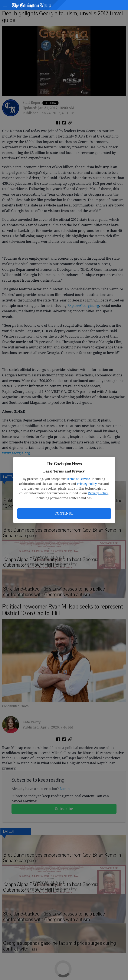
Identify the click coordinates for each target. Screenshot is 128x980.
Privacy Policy (87, 484)
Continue (64, 513)
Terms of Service (78, 479)
